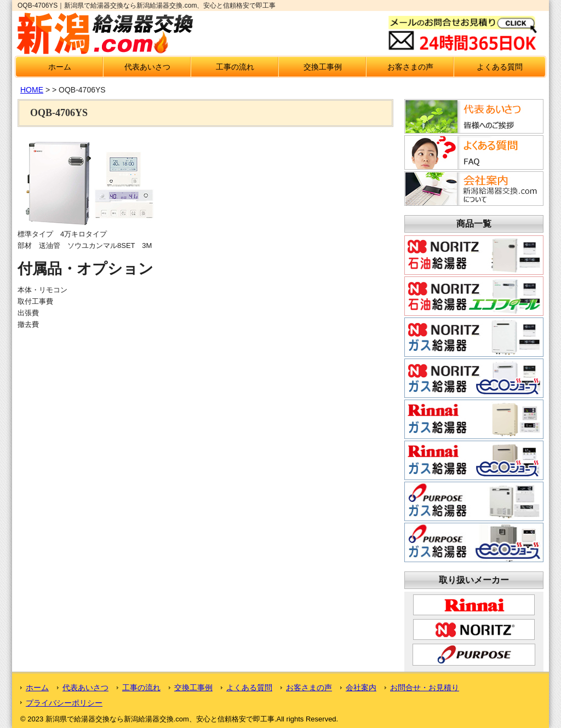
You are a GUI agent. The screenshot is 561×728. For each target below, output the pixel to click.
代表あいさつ (147, 67)
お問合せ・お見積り (425, 687)
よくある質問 (500, 67)
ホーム (60, 67)
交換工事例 (323, 67)
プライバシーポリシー (64, 703)
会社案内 (361, 687)
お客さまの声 (410, 67)
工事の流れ (235, 67)
